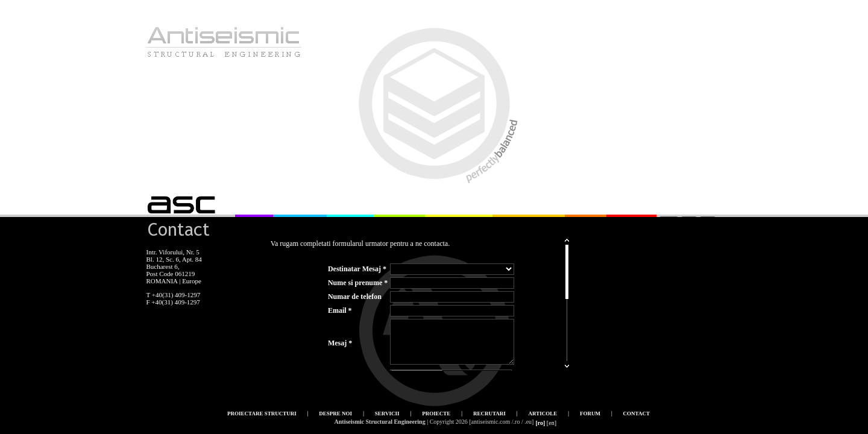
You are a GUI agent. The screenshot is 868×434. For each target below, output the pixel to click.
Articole (543, 414)
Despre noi (335, 414)
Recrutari (489, 414)
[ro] (540, 423)
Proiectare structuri (262, 414)
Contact (637, 414)
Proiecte (436, 414)
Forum (590, 414)
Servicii (387, 414)
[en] (552, 423)
